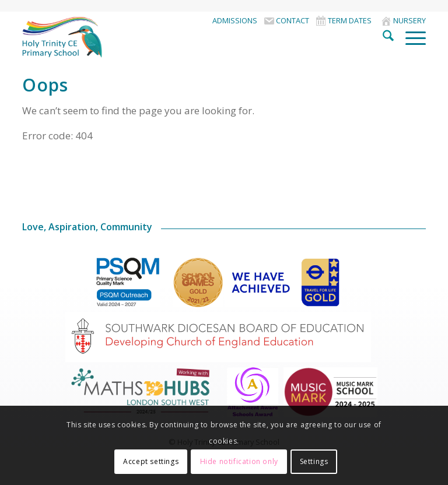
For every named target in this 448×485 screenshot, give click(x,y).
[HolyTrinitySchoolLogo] (79, 37)
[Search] (382, 37)
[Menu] (410, 37)
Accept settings (151, 461)
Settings (314, 461)
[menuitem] (235, 21)
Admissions (235, 20)
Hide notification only (239, 461)
